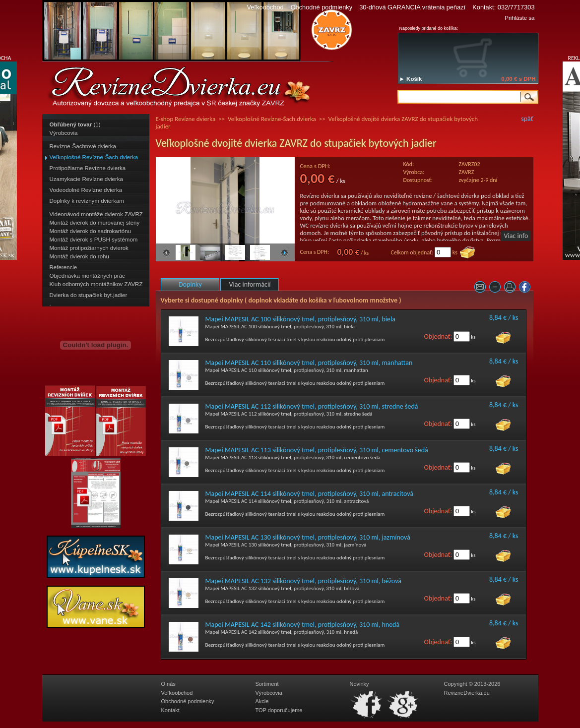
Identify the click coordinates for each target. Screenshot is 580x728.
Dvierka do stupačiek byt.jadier (89, 295)
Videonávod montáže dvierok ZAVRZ (96, 214)
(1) (75, 124)
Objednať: (438, 336)
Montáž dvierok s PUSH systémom (94, 240)
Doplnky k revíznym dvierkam (87, 201)
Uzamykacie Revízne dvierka (86, 179)
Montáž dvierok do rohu (79, 256)
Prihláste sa (519, 18)
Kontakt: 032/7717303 (503, 7)
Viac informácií (250, 284)
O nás (168, 684)
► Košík (411, 79)
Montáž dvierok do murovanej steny (95, 223)
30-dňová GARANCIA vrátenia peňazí (412, 7)
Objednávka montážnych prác (87, 276)
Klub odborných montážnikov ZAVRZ (96, 284)
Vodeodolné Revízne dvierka (86, 190)
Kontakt (170, 710)
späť (527, 119)
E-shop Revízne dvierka (186, 119)
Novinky (359, 684)
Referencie (64, 267)
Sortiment (267, 684)
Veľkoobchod (265, 7)
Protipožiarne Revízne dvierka (88, 168)
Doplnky (190, 284)
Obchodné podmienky (322, 7)
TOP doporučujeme (279, 710)
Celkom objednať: (412, 252)
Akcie (262, 701)
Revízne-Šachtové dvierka (83, 146)
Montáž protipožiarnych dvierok (89, 248)
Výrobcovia (64, 133)
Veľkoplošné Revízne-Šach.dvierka (94, 157)
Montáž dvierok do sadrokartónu (91, 231)
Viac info (516, 236)
